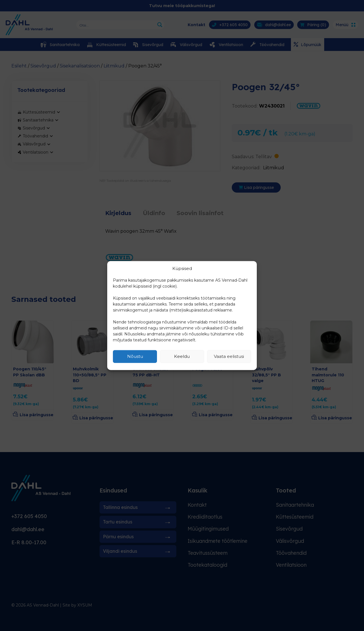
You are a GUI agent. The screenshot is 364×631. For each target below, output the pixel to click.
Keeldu (182, 356)
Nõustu (135, 356)
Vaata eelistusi (229, 356)
